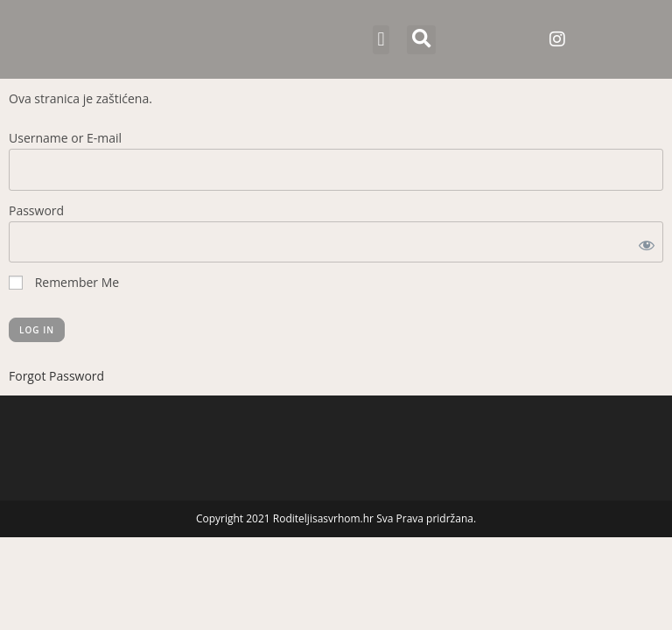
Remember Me (64, 282)
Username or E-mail (65, 138)
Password (36, 210)
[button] (381, 40)
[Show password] (643, 242)
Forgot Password (56, 376)
